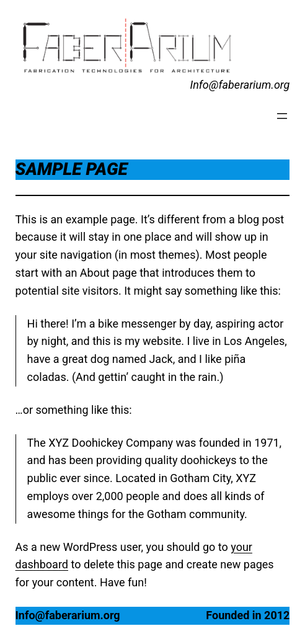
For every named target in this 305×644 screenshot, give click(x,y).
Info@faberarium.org (240, 85)
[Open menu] (282, 116)
